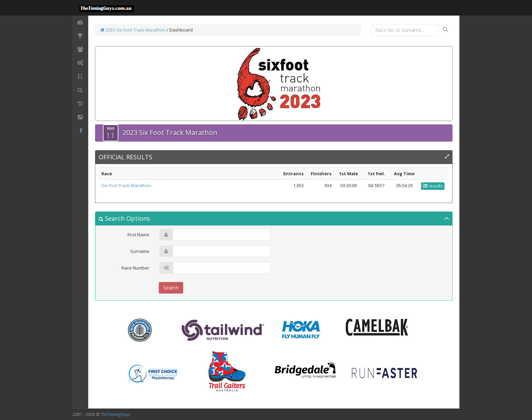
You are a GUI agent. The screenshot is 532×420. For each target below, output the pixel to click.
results (433, 186)
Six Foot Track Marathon (126, 185)
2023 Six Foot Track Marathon (133, 30)
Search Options (124, 218)
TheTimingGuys (115, 414)
